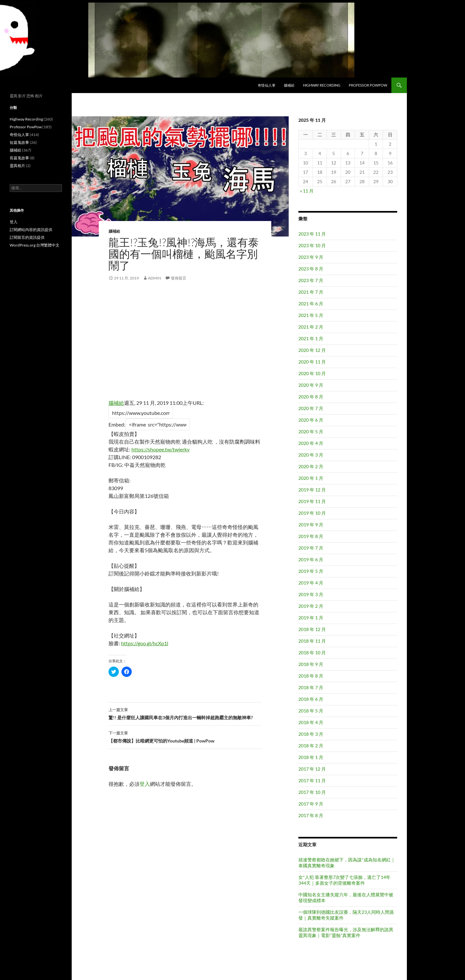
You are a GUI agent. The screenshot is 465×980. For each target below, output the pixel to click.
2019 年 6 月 (311, 559)
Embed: (117, 424)
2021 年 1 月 (311, 338)
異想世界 (21, 85)
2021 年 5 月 (311, 315)
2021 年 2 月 (311, 327)
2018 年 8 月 (311, 676)
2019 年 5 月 (311, 571)
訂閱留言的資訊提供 (27, 237)
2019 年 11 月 (312, 501)
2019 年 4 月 (311, 583)
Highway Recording (322, 85)
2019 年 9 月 (311, 525)
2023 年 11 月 (312, 234)
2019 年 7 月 (311, 548)
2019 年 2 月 (311, 606)
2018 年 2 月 (311, 746)
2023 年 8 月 (311, 269)
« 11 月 (307, 191)
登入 (145, 784)
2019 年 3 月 (311, 594)
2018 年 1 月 (311, 757)
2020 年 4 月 (311, 443)
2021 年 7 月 (311, 292)
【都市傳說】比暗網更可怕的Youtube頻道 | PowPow (185, 736)
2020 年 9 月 (311, 385)
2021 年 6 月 (311, 304)
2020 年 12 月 (312, 350)
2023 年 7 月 (311, 280)
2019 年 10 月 (312, 513)
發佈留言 (179, 278)
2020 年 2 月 (311, 466)
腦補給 (289, 85)
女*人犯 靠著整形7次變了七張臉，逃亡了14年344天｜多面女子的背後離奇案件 (344, 880)
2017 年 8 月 (311, 815)
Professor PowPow (368, 85)
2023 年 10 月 (312, 245)
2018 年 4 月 (311, 722)
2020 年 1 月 (311, 478)
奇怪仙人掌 (267, 85)
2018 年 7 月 (311, 687)
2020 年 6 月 (311, 420)
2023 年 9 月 (311, 257)
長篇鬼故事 (19, 158)
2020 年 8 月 (311, 397)
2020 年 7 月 (311, 408)
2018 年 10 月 (312, 653)
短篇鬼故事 (19, 142)
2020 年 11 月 (312, 362)
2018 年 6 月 (311, 699)
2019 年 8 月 (311, 536)
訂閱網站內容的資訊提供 (31, 230)
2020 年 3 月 (311, 455)
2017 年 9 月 (311, 804)
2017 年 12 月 (312, 769)
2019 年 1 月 (311, 618)
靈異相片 (17, 166)
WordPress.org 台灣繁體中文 (35, 245)
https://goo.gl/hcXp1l (145, 643)
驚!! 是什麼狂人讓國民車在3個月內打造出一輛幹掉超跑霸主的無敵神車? (185, 713)
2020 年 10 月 (312, 373)
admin (155, 278)
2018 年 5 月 (311, 711)
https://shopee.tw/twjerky (160, 449)
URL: (198, 403)
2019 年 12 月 (312, 490)
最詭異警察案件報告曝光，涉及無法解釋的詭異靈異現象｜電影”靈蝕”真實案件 (346, 932)
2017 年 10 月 (312, 792)
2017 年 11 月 (312, 780)
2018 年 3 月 (311, 734)
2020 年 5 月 (311, 432)
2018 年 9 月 (311, 664)
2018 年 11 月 (312, 641)
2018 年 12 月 (312, 629)
